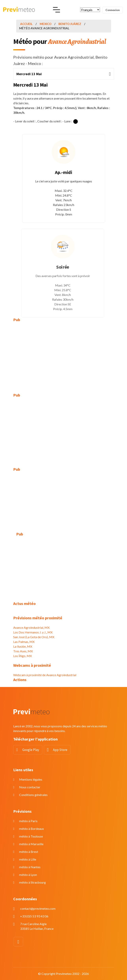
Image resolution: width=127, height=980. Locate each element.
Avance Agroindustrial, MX (31, 627)
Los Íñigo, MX (23, 656)
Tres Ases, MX (23, 651)
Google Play (31, 750)
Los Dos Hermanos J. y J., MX (33, 632)
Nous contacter (30, 787)
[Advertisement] (64, 355)
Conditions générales (33, 795)
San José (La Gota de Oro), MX (34, 637)
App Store (60, 750)
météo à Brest (29, 852)
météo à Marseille (31, 844)
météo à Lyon (28, 875)
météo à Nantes (30, 867)
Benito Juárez (70, 24)
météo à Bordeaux (32, 829)
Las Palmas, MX (24, 642)
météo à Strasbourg (32, 882)
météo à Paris (28, 821)
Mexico (46, 24)
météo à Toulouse (31, 836)
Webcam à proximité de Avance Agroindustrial (45, 675)
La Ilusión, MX (23, 646)
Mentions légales (31, 779)
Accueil (26, 24)
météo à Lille (28, 859)
